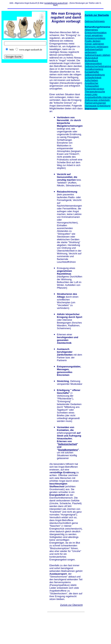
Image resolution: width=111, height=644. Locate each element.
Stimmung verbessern (96, 47)
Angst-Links (91, 94)
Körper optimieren (94, 44)
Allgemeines (91, 30)
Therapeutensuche (95, 92)
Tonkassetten (92, 86)
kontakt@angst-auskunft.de (56, 3)
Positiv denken (93, 41)
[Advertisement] (59, 625)
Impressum (91, 108)
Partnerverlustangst (95, 103)
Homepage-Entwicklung (97, 106)
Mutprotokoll (91, 58)
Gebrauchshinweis (95, 21)
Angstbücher (91, 83)
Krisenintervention (94, 89)
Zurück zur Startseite (97, 15)
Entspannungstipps (95, 38)
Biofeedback (91, 61)
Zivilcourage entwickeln (97, 100)
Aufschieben (91, 80)
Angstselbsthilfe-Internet (98, 97)
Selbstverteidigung (95, 75)
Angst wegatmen (94, 35)
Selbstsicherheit (67, 444)
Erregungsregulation (96, 33)
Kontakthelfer (92, 72)
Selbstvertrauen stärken (97, 55)
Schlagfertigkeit (93, 78)
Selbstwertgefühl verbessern (94, 51)
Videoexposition (93, 63)
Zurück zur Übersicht (71, 605)
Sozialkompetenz (68, 450)
